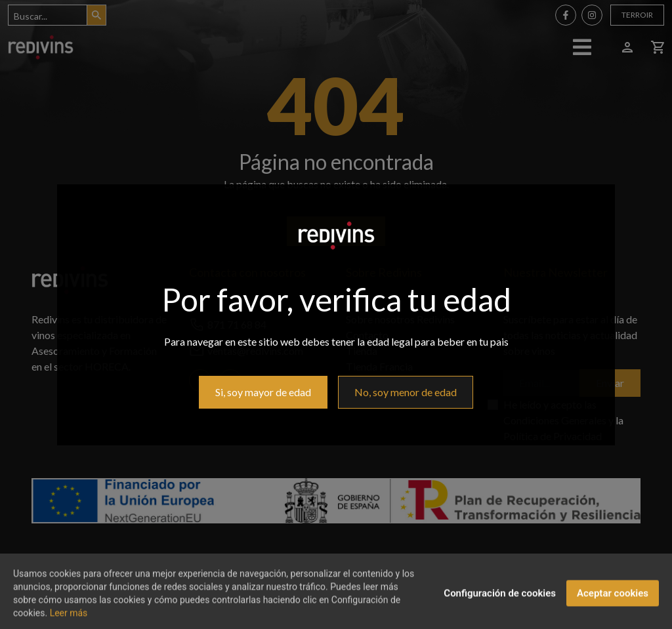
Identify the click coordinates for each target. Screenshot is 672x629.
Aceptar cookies (613, 601)
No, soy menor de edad (406, 392)
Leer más (69, 620)
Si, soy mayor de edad (263, 392)
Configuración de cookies (500, 601)
